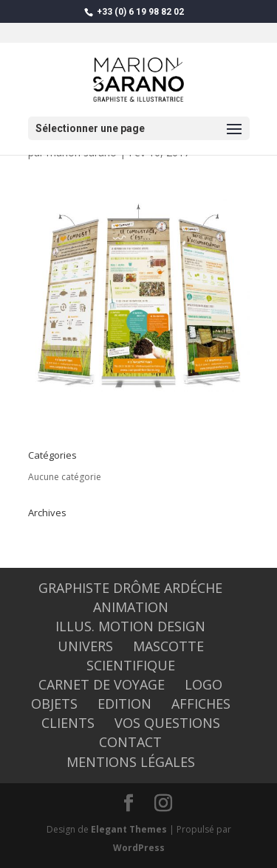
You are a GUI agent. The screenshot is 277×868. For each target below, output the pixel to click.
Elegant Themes (129, 829)
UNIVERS (85, 646)
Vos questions (167, 723)
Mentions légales (131, 762)
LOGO (204, 684)
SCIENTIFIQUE (131, 665)
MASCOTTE (168, 646)
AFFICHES (201, 704)
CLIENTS (68, 723)
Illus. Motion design (130, 626)
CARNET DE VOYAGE (102, 684)
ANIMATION (131, 607)
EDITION (124, 704)
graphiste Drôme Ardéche (130, 588)
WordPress (139, 848)
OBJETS (54, 704)
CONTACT (130, 742)
